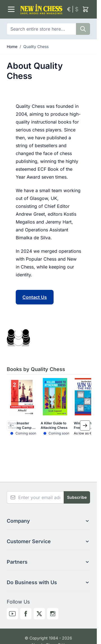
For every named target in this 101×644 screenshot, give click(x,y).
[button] (48, 521)
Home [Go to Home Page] (12, 46)
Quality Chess (36, 46)
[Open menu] (11, 9)
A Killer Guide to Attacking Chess (54, 425)
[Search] (83, 29)
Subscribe (77, 497)
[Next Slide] (85, 425)
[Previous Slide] (12, 425)
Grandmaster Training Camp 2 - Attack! (21, 425)
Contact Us (35, 297)
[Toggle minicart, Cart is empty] (86, 9)
